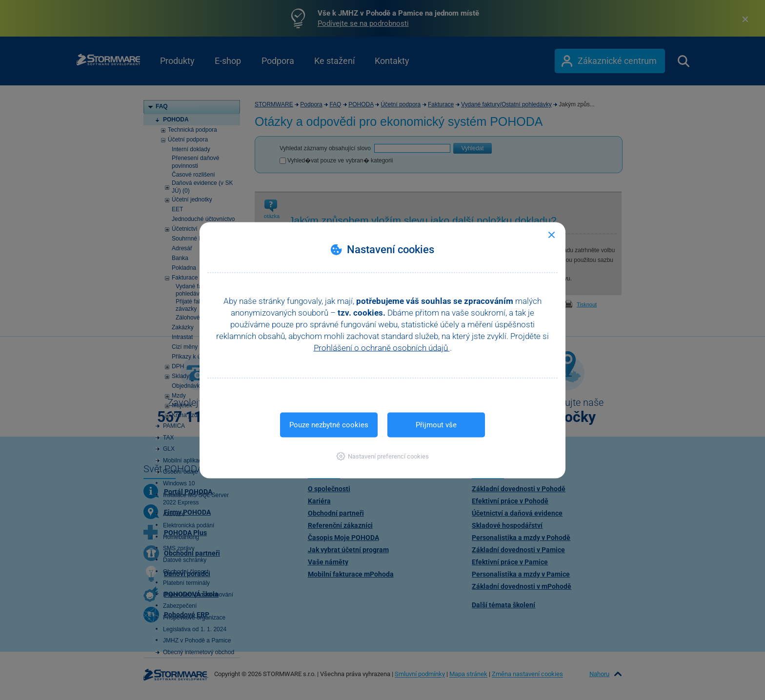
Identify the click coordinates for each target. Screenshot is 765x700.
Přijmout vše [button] (436, 424)
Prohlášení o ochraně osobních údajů (382, 347)
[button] (383, 456)
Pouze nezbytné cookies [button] (329, 424)
